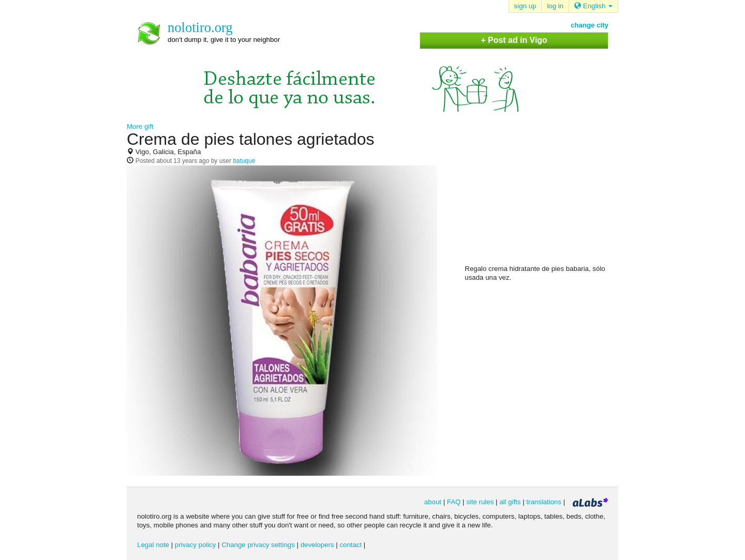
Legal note (153, 545)
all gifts (510, 502)
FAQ (454, 502)
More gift (140, 126)
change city (590, 25)
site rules (480, 502)
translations (544, 502)
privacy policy (196, 545)
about (433, 502)
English (593, 6)
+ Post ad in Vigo (514, 40)
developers (317, 545)
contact (351, 545)
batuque (244, 161)
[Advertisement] (542, 197)
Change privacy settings (258, 545)
